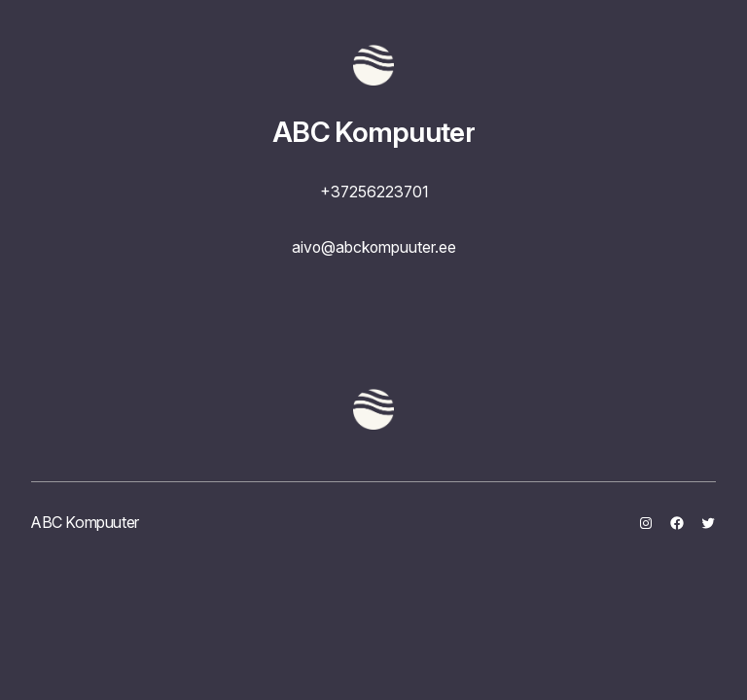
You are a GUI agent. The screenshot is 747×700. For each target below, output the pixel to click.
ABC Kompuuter (373, 132)
